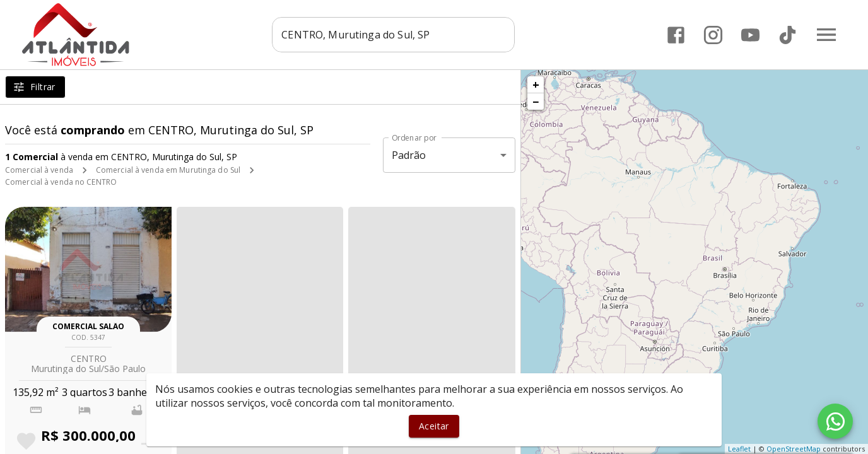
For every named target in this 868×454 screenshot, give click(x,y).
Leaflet (739, 449)
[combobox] (393, 35)
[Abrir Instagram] (713, 35)
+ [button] (536, 84)
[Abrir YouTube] (750, 35)
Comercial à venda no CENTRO (61, 182)
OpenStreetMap (794, 449)
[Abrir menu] (826, 35)
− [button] (536, 102)
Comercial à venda (39, 170)
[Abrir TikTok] (788, 35)
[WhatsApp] (835, 421)
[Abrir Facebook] (676, 35)
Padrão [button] (409, 155)
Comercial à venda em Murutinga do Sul (168, 170)
